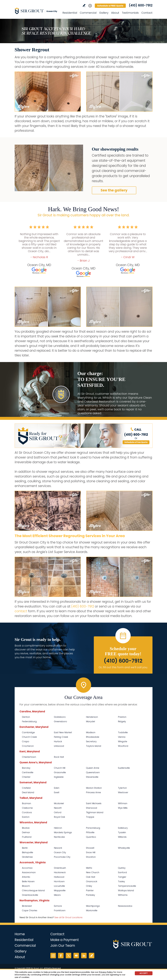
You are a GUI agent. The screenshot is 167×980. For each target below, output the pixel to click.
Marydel (90, 721)
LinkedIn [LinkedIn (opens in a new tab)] (84, 956)
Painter (90, 890)
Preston (122, 717)
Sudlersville (124, 768)
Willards (122, 837)
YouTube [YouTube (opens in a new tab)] (76, 956)
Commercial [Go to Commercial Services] (88, 13)
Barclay (26, 768)
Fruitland (27, 837)
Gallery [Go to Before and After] (104, 13)
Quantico (91, 837)
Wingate (123, 741)
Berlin (25, 848)
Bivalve (26, 828)
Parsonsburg (93, 828)
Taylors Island (94, 746)
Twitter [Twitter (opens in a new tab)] (68, 956)
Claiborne (27, 808)
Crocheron (28, 746)
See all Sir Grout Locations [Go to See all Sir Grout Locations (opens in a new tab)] (68, 917)
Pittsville (90, 832)
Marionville (92, 910)
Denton (26, 717)
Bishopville (28, 852)
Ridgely (122, 721)
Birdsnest (27, 906)
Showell (90, 848)
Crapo (26, 741)
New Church (93, 872)
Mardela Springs (63, 832)
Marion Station (94, 788)
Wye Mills (123, 808)
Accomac (27, 868)
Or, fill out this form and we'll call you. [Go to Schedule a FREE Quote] (123, 667)
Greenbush (60, 868)
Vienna (122, 737)
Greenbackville (30, 895)
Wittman (123, 803)
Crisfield (26, 788)
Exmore (58, 906)
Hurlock (58, 741)
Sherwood (92, 808)
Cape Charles (30, 910)
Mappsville (60, 890)
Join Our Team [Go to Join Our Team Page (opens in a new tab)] (63, 946)
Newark (58, 848)
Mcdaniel (59, 803)
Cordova (27, 812)
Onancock (92, 881)
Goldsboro (60, 717)
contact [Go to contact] (21, 611)
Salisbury (123, 828)
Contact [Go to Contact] (147, 13)
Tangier (122, 877)
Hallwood (59, 877)
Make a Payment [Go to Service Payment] (65, 940)
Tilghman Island (95, 812)
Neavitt (58, 808)
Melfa (89, 868)
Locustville (59, 886)
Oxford (58, 812)
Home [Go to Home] (20, 934)
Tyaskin (122, 832)
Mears (57, 895)
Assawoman (29, 872)
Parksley (91, 895)
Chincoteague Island (33, 890)
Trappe (90, 817)
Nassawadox (125, 906)
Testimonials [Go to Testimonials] (130, 13)
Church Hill (60, 768)
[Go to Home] (37, 11)
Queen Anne (93, 768)
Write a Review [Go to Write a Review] (84, 5)
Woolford (123, 746)
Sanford (122, 872)
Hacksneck (60, 872)
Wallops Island (126, 890)
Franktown (60, 910)
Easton (26, 817)
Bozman (26, 803)
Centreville (28, 772)
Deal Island (28, 792)
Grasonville (60, 772)
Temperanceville (127, 886)
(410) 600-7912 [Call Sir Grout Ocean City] (141, 5)
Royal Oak (59, 817)
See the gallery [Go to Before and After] (114, 190)
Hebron (58, 828)
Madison (91, 732)
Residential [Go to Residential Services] (70, 13)
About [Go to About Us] (115, 13)
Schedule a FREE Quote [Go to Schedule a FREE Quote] (110, 6)
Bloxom (26, 886)
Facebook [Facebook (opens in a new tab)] (61, 956)
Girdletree (27, 857)
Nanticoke (59, 837)
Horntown (59, 881)
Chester (26, 777)
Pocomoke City (62, 857)
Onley (89, 886)
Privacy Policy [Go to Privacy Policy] (106, 972)
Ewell (57, 792)
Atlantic (26, 877)
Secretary (91, 741)
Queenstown (93, 772)
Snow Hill (91, 852)
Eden (57, 788)
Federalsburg (29, 721)
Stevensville (92, 777)
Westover (123, 792)
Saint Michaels (94, 803)
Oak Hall (91, 877)
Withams (123, 895)
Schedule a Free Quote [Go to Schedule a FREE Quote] (136, 442)
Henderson (92, 717)
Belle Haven (28, 881)
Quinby (122, 868)
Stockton (91, 857)
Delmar (26, 832)
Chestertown (29, 757)
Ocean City (60, 852)
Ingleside (59, 777)
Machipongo (93, 906)
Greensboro (60, 721)
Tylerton (122, 788)
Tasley (121, 881)
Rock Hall (59, 757)
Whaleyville (124, 848)
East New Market (63, 732)
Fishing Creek (61, 737)
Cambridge (28, 732)
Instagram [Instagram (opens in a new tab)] (53, 956)
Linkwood (59, 746)
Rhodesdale (93, 737)
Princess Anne (93, 792)
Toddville (123, 732)
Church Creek (29, 737)
